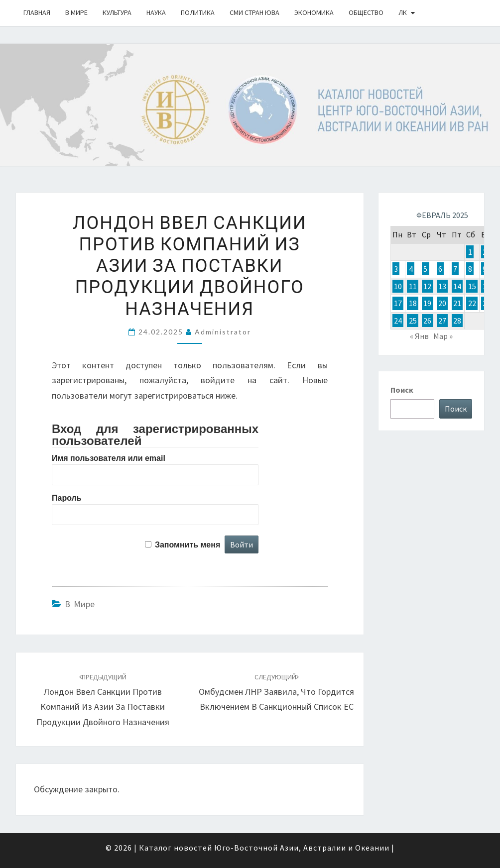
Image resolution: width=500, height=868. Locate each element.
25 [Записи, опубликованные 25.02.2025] (413, 321)
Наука (156, 12)
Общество (366, 12)
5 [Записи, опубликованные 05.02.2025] (425, 269)
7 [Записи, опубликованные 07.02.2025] (455, 269)
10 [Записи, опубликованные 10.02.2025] (398, 286)
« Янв (419, 336)
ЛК (403, 12)
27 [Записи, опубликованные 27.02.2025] (442, 321)
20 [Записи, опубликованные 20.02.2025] (442, 303)
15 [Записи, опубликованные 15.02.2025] (472, 286)
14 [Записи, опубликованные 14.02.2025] (457, 286)
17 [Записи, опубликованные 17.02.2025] (398, 303)
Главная (37, 12)
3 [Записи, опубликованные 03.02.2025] (396, 269)
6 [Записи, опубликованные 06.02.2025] (440, 269)
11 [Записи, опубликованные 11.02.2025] (413, 286)
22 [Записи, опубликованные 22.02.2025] (472, 303)
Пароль (67, 498)
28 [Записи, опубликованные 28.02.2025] (457, 321)
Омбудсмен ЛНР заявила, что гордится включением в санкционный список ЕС (276, 692)
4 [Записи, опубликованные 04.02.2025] (411, 269)
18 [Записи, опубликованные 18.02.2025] (413, 303)
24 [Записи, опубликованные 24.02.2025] (398, 321)
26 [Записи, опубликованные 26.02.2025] (427, 321)
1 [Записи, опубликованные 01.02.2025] (470, 252)
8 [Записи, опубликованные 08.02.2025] (470, 269)
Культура (117, 12)
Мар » (443, 336)
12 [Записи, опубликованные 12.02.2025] (427, 286)
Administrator (223, 332)
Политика (198, 12)
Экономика (314, 12)
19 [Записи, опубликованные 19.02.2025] (427, 303)
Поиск (402, 390)
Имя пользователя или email (109, 458)
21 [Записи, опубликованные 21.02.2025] (457, 303)
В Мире (76, 12)
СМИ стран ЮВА (254, 12)
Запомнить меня (187, 545)
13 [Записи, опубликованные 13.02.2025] (442, 286)
